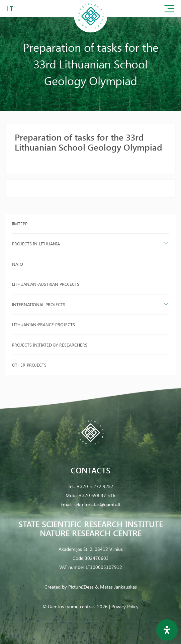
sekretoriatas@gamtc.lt (97, 504)
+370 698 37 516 (97, 495)
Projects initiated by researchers (50, 345)
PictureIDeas (81, 587)
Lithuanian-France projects (43, 324)
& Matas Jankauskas (116, 587)
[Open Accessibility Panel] (167, 630)
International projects (39, 304)
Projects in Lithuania (36, 244)
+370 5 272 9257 (95, 486)
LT (10, 8)
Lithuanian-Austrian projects (46, 284)
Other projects (29, 365)
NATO (18, 264)
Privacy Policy (125, 606)
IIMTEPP (20, 224)
